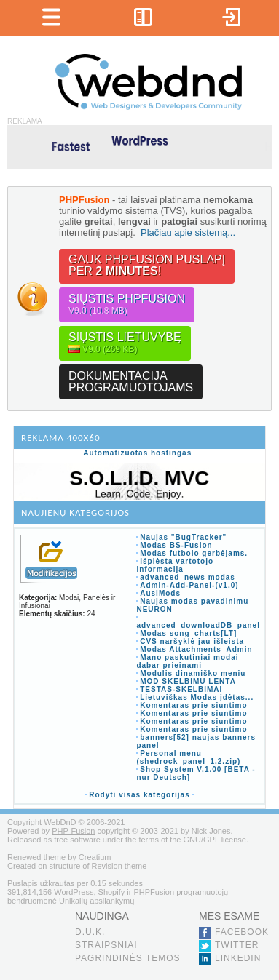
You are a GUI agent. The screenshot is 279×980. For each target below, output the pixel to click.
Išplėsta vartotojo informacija (175, 565)
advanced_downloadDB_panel (198, 625)
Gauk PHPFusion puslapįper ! (147, 265)
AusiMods (160, 593)
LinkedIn (238, 958)
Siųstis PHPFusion (127, 304)
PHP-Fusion (73, 831)
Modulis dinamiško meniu (193, 673)
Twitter (237, 945)
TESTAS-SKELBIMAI (181, 689)
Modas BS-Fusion (176, 545)
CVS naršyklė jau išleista (192, 641)
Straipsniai (106, 945)
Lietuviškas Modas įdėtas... (197, 697)
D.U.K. (90, 932)
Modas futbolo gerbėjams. (194, 553)
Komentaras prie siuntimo (193, 705)
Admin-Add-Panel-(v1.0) (189, 585)
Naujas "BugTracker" (183, 537)
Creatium (95, 857)
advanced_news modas (188, 577)
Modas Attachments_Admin (196, 649)
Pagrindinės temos (128, 958)
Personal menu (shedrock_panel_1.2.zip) (188, 757)
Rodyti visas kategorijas (139, 795)
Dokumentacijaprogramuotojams (131, 382)
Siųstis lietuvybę (125, 343)
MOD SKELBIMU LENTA (188, 681)
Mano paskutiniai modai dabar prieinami (187, 661)
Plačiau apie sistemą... (188, 232)
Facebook (242, 932)
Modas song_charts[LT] (188, 633)
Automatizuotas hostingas (137, 453)
